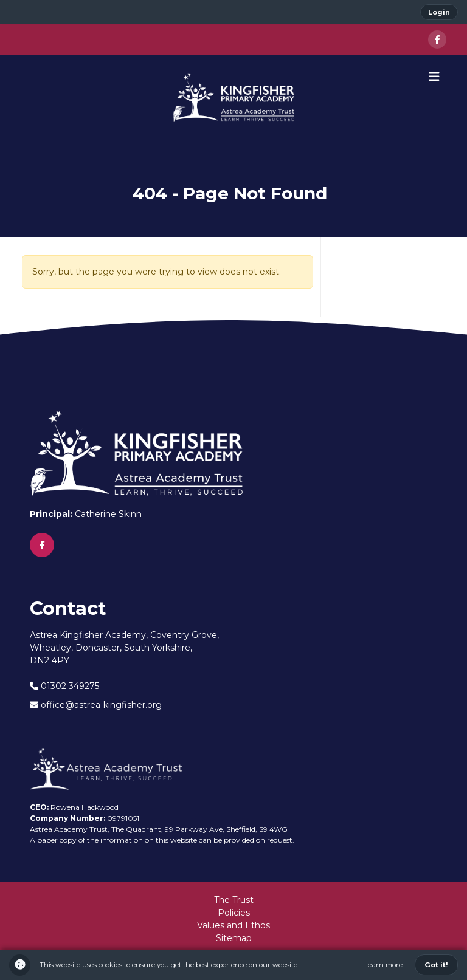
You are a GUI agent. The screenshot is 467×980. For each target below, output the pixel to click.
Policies (234, 913)
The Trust (234, 900)
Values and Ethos (233, 925)
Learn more (383, 965)
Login (439, 12)
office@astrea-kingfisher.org (96, 705)
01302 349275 (64, 686)
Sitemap (234, 938)
